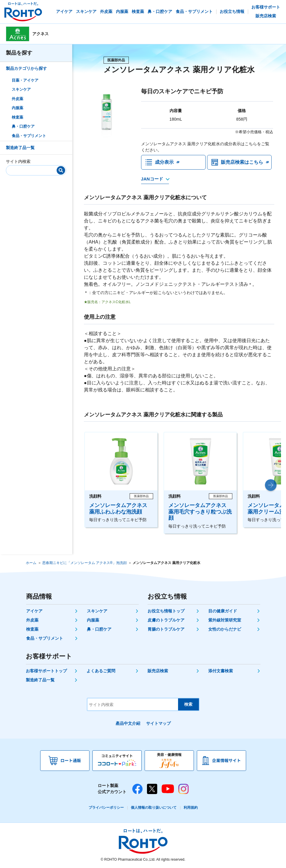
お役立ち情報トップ (166, 611)
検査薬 (17, 117)
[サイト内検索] (34, 169)
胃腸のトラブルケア (166, 629)
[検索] (61, 170)
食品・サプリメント (29, 136)
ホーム (31, 563)
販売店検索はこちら (242, 162)
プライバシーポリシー (106, 808)
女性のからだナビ (225, 629)
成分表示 (164, 162)
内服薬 (17, 108)
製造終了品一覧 (20, 148)
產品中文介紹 (128, 723)
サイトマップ (158, 723)
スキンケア (21, 89)
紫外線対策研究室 (225, 620)
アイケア (34, 611)
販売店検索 (158, 671)
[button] (271, 485)
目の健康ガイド (223, 611)
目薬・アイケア (25, 80)
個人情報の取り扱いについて (154, 808)
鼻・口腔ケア (23, 126)
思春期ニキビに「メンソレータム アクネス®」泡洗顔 (84, 563)
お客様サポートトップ (46, 671)
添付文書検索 (221, 671)
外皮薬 (17, 99)
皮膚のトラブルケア (166, 620)
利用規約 (191, 808)
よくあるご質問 (101, 671)
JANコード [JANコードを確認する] (152, 179)
